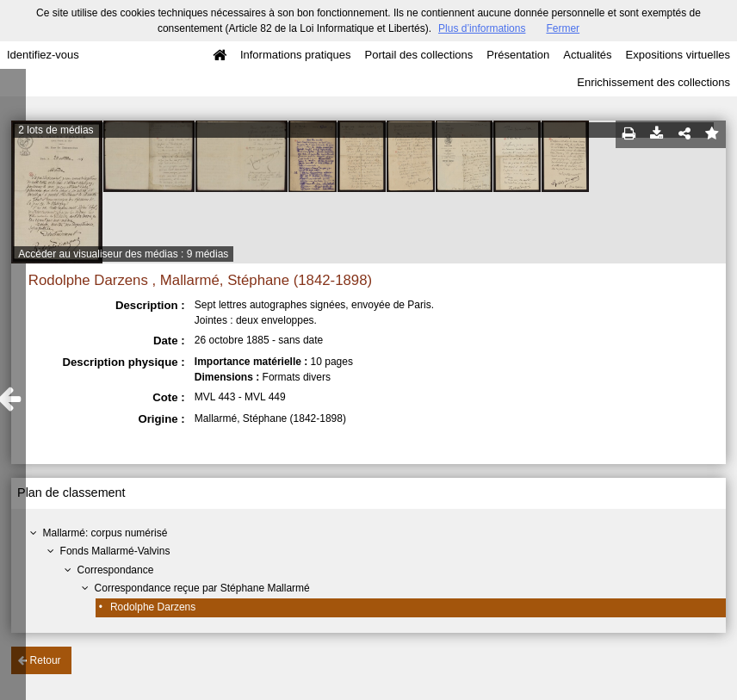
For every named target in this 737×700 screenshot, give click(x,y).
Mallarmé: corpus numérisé (105, 533)
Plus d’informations (482, 28)
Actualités (587, 55)
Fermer (563, 28)
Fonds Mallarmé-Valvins (115, 551)
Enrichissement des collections (653, 82)
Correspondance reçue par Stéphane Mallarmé (202, 588)
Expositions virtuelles (678, 55)
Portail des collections (419, 55)
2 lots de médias (56, 130)
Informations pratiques (296, 55)
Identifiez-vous (43, 55)
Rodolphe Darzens (153, 607)
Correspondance (116, 570)
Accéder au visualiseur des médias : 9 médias (123, 254)
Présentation (518, 55)
